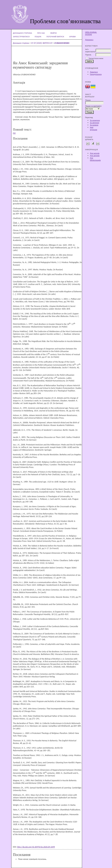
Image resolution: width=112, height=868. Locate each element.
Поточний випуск (55, 37)
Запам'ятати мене (96, 58)
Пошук (38, 37)
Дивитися (94, 72)
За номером (95, 120)
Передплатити (96, 74)
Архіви (73, 37)
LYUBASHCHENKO (62, 43)
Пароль (88, 55)
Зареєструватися (21, 37)
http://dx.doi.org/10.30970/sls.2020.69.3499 (36, 847)
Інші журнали (94, 128)
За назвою (94, 125)
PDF (14, 133)
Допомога (89, 40)
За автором (94, 123)
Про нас (41, 33)
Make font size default (93, 143)
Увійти (53, 33)
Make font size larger (98, 143)
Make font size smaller (88, 143)
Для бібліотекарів (95, 159)
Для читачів (95, 153)
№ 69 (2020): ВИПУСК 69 (42, 43)
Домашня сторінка (23, 33)
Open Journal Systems (91, 33)
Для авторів (95, 156)
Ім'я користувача (90, 50)
